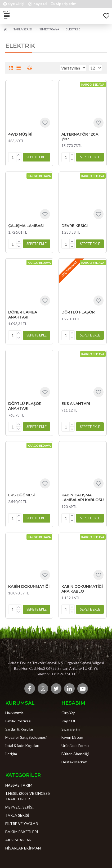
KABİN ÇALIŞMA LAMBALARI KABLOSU (83, 497)
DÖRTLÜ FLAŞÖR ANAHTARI (25, 406)
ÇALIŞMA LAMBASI (26, 226)
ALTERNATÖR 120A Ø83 (80, 137)
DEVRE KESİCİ (75, 226)
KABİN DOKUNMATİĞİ (29, 587)
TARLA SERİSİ (23, 29)
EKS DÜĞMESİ (21, 495)
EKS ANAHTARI (76, 404)
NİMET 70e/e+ (49, 29)
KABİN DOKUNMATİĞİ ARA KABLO (82, 589)
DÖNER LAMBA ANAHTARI (23, 315)
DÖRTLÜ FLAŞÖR (78, 312)
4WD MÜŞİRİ (20, 134)
